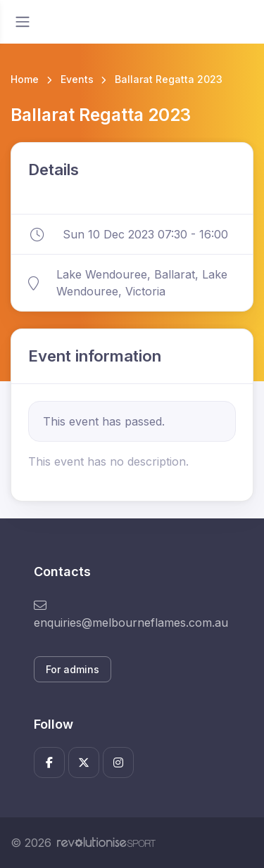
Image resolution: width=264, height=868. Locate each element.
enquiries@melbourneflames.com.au (131, 614)
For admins (73, 669)
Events (77, 79)
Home (25, 79)
